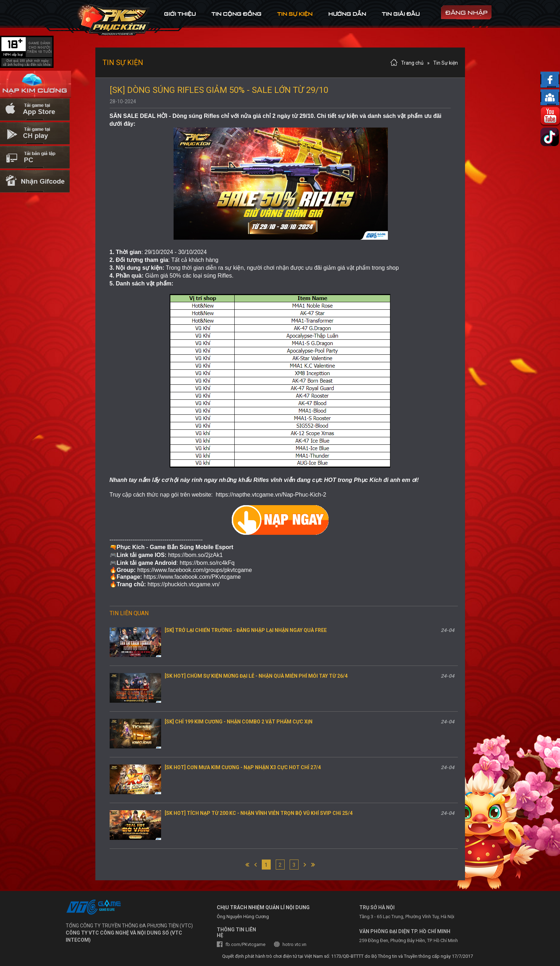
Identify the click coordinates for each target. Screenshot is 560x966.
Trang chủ (412, 63)
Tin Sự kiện (446, 63)
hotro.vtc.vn (294, 944)
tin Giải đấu (401, 14)
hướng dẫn (347, 14)
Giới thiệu (180, 14)
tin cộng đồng (236, 14)
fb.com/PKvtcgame (245, 944)
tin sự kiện (295, 14)
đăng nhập (466, 13)
